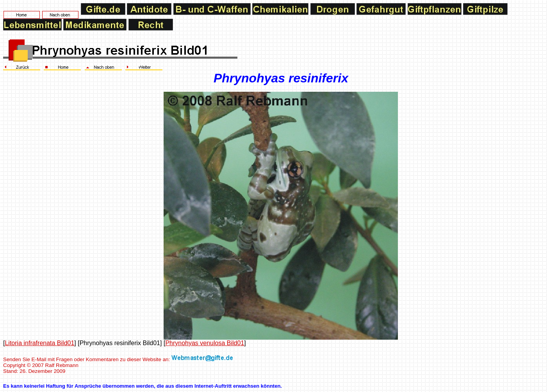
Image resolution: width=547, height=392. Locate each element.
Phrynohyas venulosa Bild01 (205, 343)
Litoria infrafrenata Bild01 (39, 343)
